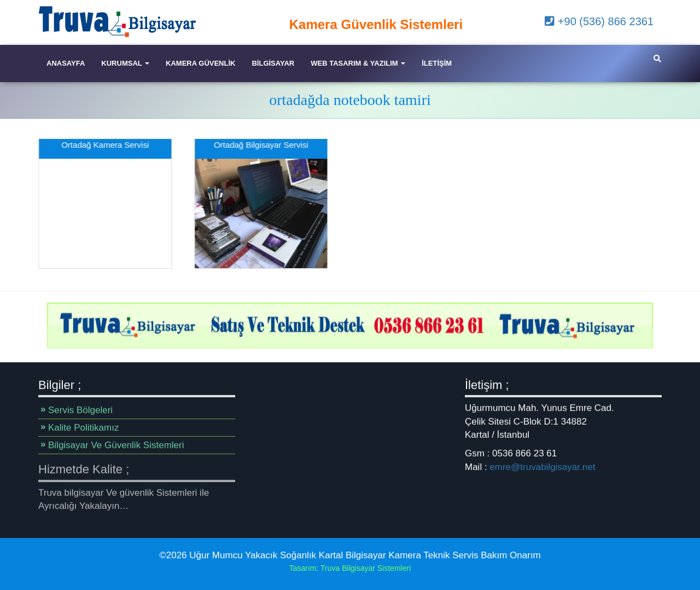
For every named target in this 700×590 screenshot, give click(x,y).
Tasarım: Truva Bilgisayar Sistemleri (350, 568)
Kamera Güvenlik (200, 63)
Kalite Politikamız (83, 428)
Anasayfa (66, 63)
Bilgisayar (273, 63)
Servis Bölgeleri (80, 410)
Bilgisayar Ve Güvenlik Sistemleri (116, 445)
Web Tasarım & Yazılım (358, 63)
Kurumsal (125, 63)
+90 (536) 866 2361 (599, 21)
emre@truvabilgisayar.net (542, 467)
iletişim (437, 63)
